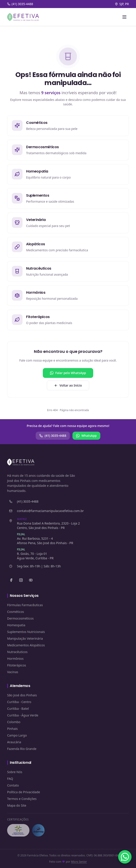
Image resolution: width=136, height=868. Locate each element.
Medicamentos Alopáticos (26, 645)
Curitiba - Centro (19, 702)
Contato (13, 785)
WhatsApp (86, 436)
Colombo (14, 722)
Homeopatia (16, 625)
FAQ (10, 779)
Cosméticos (16, 612)
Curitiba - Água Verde (23, 715)
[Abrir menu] (124, 17)
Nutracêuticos (17, 652)
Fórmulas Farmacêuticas (25, 605)
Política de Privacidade (24, 792)
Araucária (14, 742)
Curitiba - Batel (18, 709)
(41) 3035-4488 (53, 436)
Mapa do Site (17, 805)
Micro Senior (79, 862)
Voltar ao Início (68, 385)
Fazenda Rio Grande (22, 749)
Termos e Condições (22, 799)
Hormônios (15, 659)
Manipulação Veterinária (25, 638)
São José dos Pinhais (22, 695)
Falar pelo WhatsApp (68, 373)
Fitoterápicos (17, 665)
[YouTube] (31, 580)
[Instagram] (21, 580)
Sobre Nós (15, 772)
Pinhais (12, 729)
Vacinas (13, 672)
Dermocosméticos (20, 618)
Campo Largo (17, 735)
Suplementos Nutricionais (26, 632)
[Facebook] (11, 580)
